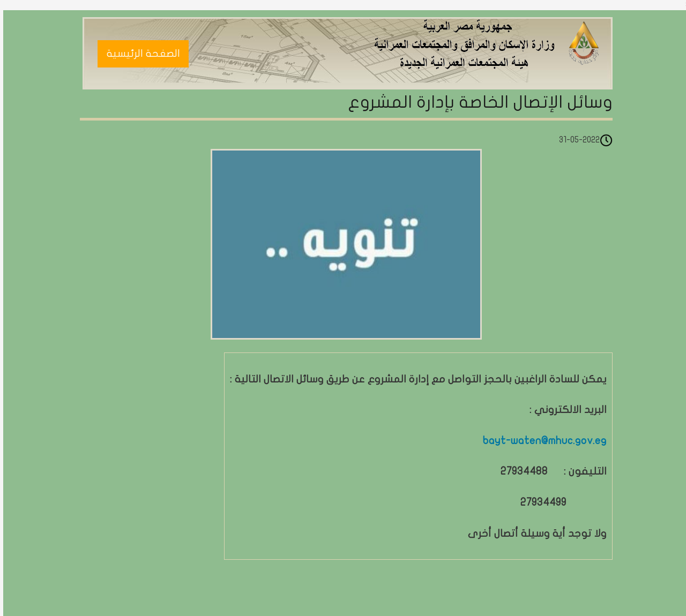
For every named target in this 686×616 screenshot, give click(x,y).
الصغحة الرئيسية (140, 54)
